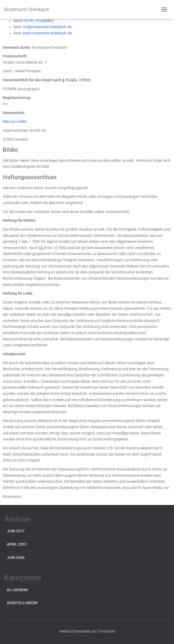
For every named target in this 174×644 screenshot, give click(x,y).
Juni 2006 (16, 558)
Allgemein (17, 590)
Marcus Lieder (15, 121)
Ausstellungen (22, 603)
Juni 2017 (16, 531)
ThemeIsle (106, 631)
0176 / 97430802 (39, 21)
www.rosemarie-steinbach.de (47, 33)
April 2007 (17, 544)
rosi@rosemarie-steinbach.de (47, 27)
